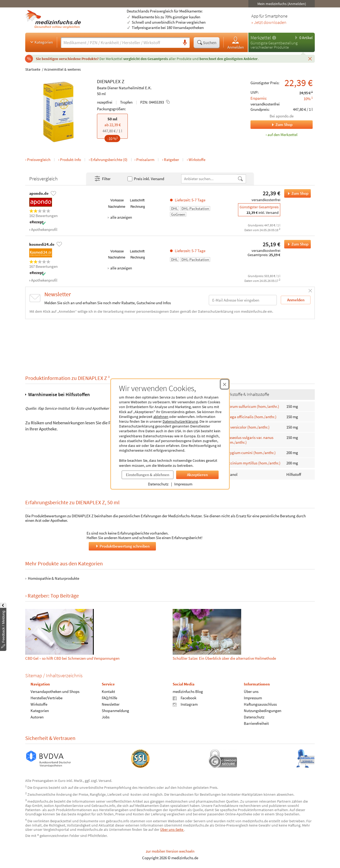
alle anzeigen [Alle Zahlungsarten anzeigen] (121, 217)
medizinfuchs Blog (188, 691)
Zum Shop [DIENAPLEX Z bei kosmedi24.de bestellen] (296, 244)
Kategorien (41, 42)
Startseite (33, 69)
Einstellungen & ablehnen (148, 475)
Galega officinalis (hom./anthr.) (250, 417)
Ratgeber (171, 160)
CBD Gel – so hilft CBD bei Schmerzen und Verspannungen (72, 658)
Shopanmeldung (115, 711)
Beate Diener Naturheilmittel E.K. (124, 88)
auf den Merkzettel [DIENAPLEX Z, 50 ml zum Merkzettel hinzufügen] (282, 135)
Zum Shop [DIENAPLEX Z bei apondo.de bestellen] (296, 193)
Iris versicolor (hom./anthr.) (247, 427)
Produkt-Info (71, 160)
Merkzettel (261, 38)
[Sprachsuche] (185, 43)
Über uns (251, 691)
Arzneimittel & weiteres (62, 69)
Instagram (185, 704)
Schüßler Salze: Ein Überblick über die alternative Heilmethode (224, 658)
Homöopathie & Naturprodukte (54, 578)
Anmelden (236, 43)
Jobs (106, 717)
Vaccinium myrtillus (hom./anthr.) (252, 463)
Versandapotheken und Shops (55, 691)
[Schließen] (310, 58)
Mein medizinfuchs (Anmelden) (282, 4)
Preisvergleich (39, 160)
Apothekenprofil (44, 229)
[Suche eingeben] (120, 43)
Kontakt (108, 691)
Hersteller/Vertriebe (46, 698)
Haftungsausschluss (260, 704)
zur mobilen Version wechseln (170, 851)
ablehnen (161, 417)
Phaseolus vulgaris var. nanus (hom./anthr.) (249, 440)
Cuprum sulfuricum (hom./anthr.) (252, 406)
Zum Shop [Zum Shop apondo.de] (271, 125)
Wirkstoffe (197, 160)
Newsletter (111, 704)
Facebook (184, 698)
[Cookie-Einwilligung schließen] (225, 384)
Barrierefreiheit (256, 723)
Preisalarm (145, 160)
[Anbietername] (209, 179)
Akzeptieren (197, 475)
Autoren (37, 717)
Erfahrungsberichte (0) (109, 160)
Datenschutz (158, 484)
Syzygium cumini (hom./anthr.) (250, 453)
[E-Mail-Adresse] (243, 300)
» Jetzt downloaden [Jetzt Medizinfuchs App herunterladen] (269, 23)
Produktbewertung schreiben (122, 546)
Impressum (183, 484)
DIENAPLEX (109, 81)
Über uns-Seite (172, 829)
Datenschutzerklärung (180, 421)
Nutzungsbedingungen (263, 711)
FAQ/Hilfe (109, 698)
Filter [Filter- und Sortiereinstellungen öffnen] (102, 179)
